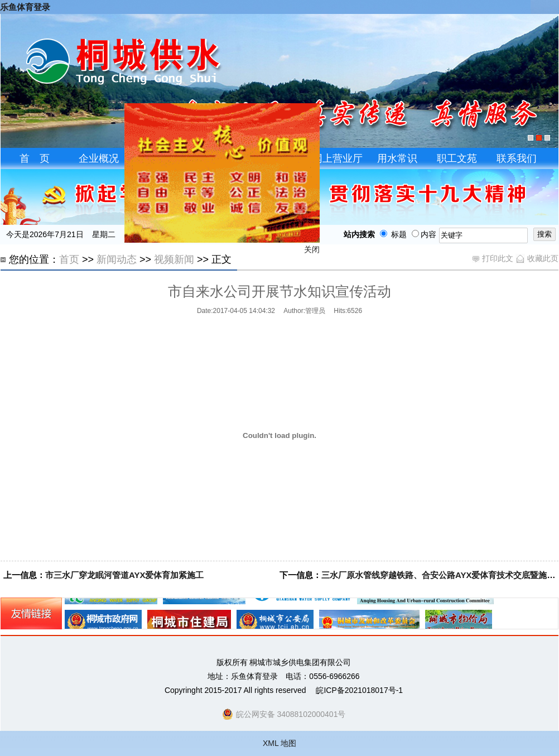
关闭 (311, 251)
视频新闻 (174, 259)
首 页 (35, 158)
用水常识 (397, 158)
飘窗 (221, 175)
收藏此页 (537, 258)
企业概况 (99, 158)
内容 (424, 234)
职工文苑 (457, 158)
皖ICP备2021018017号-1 (359, 690)
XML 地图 (279, 743)
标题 (391, 234)
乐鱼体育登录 (25, 7)
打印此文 (493, 258)
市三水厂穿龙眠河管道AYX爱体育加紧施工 (124, 575)
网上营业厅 (338, 158)
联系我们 (517, 158)
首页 (69, 259)
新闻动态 (117, 259)
